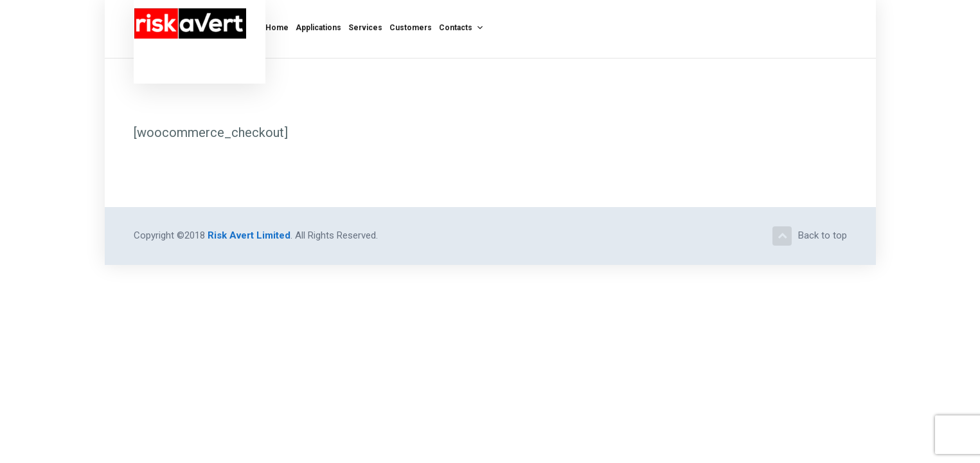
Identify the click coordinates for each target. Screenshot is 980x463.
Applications (318, 25)
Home (277, 25)
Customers (411, 25)
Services (365, 25)
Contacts (461, 25)
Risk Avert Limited (249, 235)
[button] (478, 28)
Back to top (810, 236)
